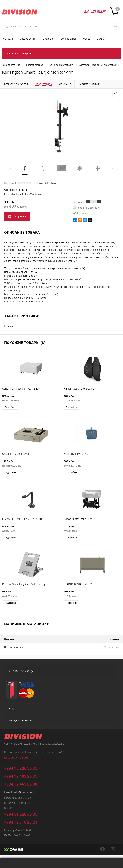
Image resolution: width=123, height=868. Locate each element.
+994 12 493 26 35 (21, 776)
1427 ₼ (31, 464)
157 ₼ (92, 399)
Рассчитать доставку (86, 208)
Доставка (48, 39)
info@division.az (25, 792)
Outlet (86, 39)
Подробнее (10, 407)
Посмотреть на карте (16, 758)
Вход (86, 11)
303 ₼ (31, 399)
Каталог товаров (19, 53)
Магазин (8, 39)
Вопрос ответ (68, 39)
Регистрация (99, 11)
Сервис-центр (28, 39)
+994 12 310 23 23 (21, 822)
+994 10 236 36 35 (23, 768)
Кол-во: (80, 202)
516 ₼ (92, 530)
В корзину (17, 216)
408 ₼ (31, 530)
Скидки (101, 39)
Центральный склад (15, 647)
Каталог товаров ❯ (21, 671)
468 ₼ (92, 595)
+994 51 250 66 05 (23, 814)
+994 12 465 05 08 (21, 784)
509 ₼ (92, 464)
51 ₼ (31, 595)
